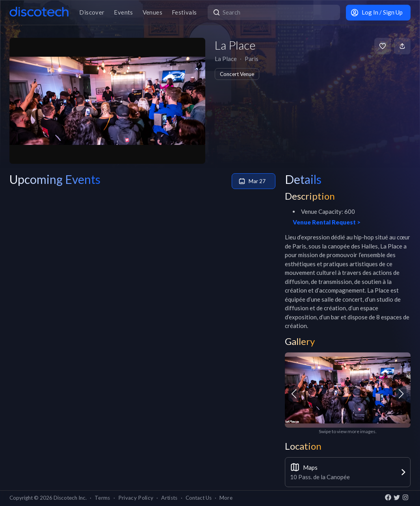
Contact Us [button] (199, 498)
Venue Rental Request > (327, 222)
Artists (169, 498)
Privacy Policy (136, 498)
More (226, 498)
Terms (102, 498)
